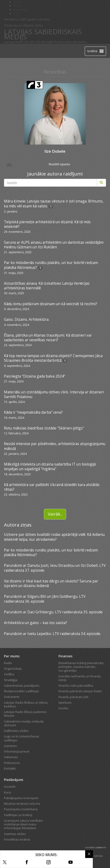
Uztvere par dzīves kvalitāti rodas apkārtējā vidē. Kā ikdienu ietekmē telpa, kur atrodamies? (54, 537)
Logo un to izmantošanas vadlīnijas (22, 738)
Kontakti (10, 768)
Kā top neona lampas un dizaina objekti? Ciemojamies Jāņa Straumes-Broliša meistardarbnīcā (53, 358)
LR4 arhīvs (80, 42)
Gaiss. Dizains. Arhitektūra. (27, 319)
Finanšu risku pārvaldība (76, 686)
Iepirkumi (65, 703)
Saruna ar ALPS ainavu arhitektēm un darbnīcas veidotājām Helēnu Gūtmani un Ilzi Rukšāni (54, 245)
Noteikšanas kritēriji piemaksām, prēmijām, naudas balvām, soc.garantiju (81, 667)
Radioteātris (63, 42)
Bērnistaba (21, 10)
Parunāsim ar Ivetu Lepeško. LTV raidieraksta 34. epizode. (52, 634)
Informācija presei (17, 751)
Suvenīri (10, 787)
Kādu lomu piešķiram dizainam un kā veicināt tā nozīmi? (51, 304)
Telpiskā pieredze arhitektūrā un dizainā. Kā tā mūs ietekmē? (47, 224)
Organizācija (13, 669)
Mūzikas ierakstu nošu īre (22, 804)
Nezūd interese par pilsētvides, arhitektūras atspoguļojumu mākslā (55, 446)
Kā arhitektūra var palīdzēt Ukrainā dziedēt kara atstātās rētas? (52, 487)
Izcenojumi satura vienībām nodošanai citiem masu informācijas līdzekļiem (23, 824)
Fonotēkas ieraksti (17, 839)
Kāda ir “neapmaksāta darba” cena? (33, 412)
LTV (16, 13)
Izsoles (63, 708)
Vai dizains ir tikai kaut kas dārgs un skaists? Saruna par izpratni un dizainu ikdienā (51, 583)
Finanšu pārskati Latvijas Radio (80, 691)
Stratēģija (11, 680)
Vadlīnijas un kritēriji (18, 815)
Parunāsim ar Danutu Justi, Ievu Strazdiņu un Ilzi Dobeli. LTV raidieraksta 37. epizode (55, 568)
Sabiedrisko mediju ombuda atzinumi (24, 723)
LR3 (38, 42)
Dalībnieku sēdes (16, 731)
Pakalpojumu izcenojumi (21, 798)
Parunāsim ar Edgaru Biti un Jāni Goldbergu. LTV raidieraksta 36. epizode (45, 599)
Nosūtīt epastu (38, 165)
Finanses (65, 656)
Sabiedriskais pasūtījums (22, 686)
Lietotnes (10, 746)
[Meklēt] (101, 183)
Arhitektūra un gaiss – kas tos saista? (36, 623)
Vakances (11, 757)
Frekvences (12, 763)
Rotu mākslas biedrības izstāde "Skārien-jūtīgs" (44, 428)
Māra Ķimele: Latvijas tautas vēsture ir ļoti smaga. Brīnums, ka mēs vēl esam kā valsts (54, 203)
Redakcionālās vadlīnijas (21, 691)
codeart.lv (101, 847)
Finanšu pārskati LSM (73, 697)
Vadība (9, 674)
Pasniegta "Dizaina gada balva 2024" (35, 376)
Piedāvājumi (14, 780)
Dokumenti (12, 697)
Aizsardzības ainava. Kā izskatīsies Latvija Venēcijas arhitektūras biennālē (47, 286)
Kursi (8, 792)
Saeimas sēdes (15, 834)
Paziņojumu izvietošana (21, 809)
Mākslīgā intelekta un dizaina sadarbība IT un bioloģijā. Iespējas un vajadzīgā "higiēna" (50, 466)
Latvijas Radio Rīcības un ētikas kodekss (26, 704)
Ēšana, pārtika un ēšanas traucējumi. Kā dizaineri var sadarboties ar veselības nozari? (48, 338)
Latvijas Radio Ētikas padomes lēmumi (25, 714)
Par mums (12, 656)
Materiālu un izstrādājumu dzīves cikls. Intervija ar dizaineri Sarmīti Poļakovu (54, 394)
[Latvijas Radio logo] (12, 51)
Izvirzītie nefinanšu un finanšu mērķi (80, 678)
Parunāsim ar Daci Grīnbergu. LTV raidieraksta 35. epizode (53, 612)
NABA (50, 42)
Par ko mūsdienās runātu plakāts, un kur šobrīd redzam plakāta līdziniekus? (51, 265)
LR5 (43, 42)
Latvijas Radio (14, 42)
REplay (18, 6)
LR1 (27, 42)
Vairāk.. (55, 514)
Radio (8, 663)
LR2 (32, 42)
